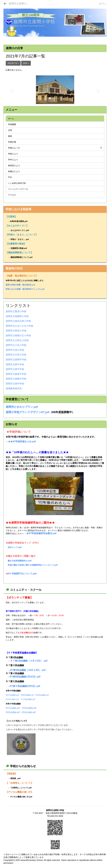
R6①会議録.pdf (12, 695)
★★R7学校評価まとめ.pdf (22, 442)
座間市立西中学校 (15, 364)
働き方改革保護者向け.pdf (20, 561)
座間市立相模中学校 (16, 379)
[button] (11, 90)
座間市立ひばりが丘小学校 (19, 326)
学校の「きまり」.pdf (20, 239)
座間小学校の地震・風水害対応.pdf (20, 285)
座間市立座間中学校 (16, 360)
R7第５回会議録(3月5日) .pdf (25, 686)
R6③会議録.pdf (42, 695)
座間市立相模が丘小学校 (18, 335)
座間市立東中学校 (15, 369)
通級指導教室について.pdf (21, 257)
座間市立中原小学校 (16, 355)
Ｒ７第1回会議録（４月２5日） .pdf (29, 661)
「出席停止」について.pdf (20, 788)
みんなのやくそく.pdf (20, 230)
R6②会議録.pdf (27, 695)
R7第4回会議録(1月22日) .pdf (25, 677)
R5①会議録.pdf (13, 708)
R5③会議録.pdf (13, 712)
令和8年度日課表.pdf (19, 221)
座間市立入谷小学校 (16, 345)
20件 (26, 63)
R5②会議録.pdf (29, 708)
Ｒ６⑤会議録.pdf (28, 699)
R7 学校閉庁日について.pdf (22, 574)
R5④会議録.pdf (29, 712)
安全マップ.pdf (15, 547)
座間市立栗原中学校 (16, 374)
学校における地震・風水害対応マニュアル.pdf (25, 289)
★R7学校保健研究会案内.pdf (41, 533)
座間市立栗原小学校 (16, 311)
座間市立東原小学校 (16, 331)
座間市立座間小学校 (20, 4)
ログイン (103, 4)
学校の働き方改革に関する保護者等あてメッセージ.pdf (33, 565)
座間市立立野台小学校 (17, 340)
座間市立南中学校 (15, 384)
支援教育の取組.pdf (19, 248)
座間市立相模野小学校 (17, 316)
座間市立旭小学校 (15, 350)
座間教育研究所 (14, 389)
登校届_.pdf (15, 778)
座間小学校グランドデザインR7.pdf (28, 412)
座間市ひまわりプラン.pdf (22, 407)
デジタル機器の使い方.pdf (21, 797)
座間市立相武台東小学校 (18, 321)
